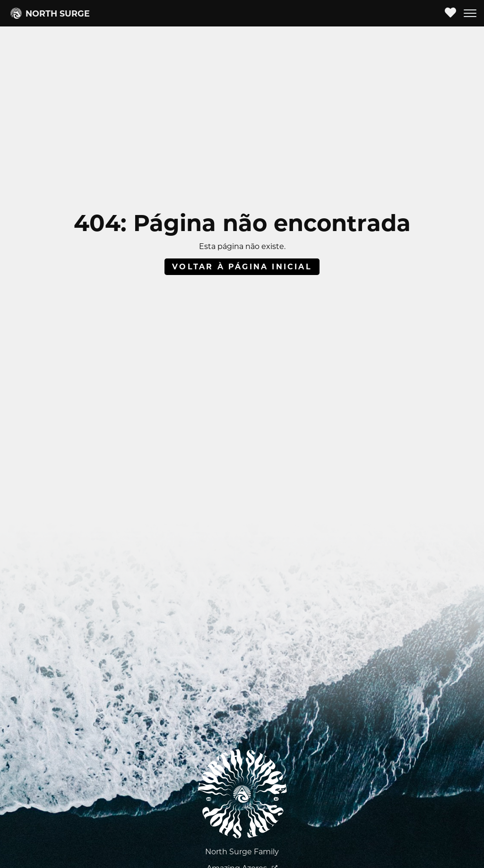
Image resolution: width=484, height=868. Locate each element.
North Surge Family (242, 852)
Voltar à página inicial (242, 267)
